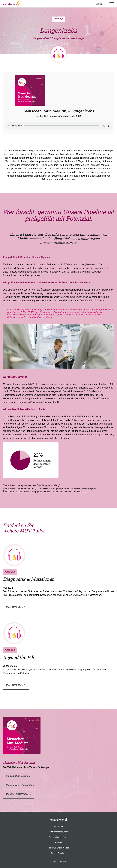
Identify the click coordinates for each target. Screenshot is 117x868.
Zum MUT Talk (16, 607)
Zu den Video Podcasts (20, 785)
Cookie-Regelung (58, 853)
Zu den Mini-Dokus (18, 776)
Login (100, 4)
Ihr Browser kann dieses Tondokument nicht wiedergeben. (58, 126)
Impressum (58, 827)
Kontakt (58, 842)
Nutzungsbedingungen (58, 832)
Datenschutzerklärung (58, 837)
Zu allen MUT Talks (18, 794)
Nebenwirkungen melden (58, 848)
